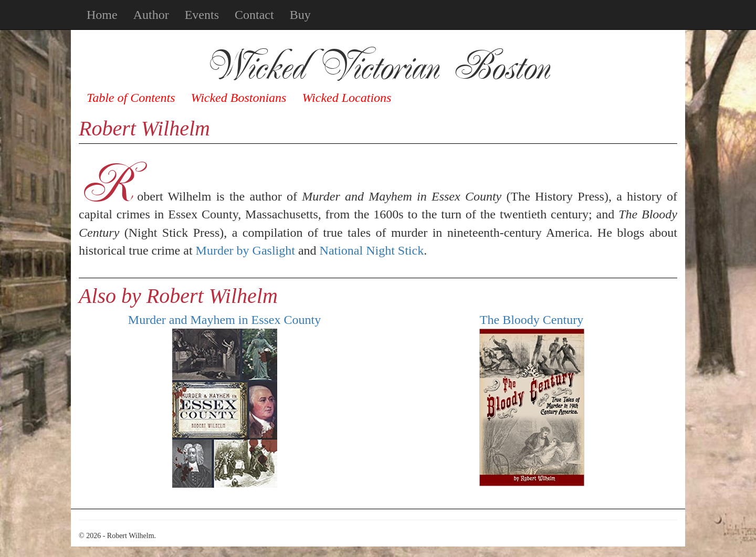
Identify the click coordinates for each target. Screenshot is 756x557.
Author (151, 15)
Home (102, 15)
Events (202, 15)
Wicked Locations (346, 98)
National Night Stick (372, 250)
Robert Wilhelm (144, 128)
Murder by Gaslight (245, 250)
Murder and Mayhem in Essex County (224, 320)
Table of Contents (131, 98)
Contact (254, 15)
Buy (300, 15)
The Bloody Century (532, 320)
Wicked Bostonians (238, 98)
